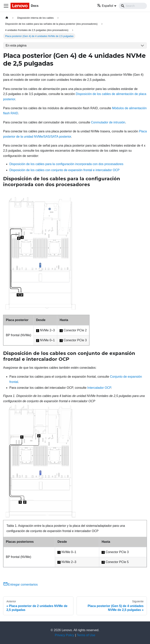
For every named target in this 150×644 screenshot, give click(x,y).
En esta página (16, 45)
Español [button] (105, 6)
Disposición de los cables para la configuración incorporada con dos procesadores (66, 164)
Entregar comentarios (20, 585)
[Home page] (7, 18)
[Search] (133, 6)
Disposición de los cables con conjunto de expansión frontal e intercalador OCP (64, 170)
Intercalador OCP (99, 388)
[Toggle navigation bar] (6, 6)
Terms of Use (86, 635)
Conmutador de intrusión (108, 122)
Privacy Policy (65, 635)
